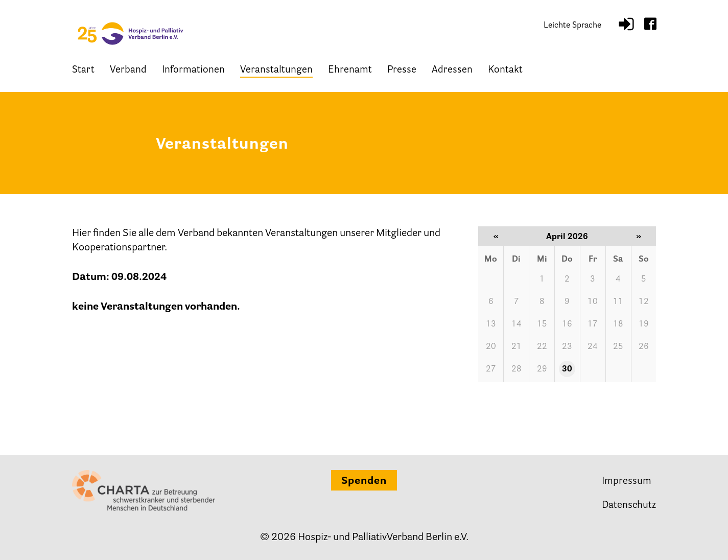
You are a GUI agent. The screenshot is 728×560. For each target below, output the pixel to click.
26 (644, 347)
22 (542, 347)
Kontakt (505, 70)
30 (567, 369)
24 (593, 347)
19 (644, 324)
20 (491, 347)
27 (491, 369)
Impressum (627, 482)
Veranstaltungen (276, 70)
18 (618, 324)
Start (83, 70)
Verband (128, 70)
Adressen (452, 70)
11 (618, 302)
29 (542, 369)
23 (567, 347)
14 (516, 324)
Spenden (364, 481)
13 (491, 324)
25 (618, 347)
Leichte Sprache (572, 26)
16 (567, 324)
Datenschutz (629, 506)
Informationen (193, 70)
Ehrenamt (350, 70)
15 (542, 324)
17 (593, 324)
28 (516, 369)
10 (593, 302)
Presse (402, 70)
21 (516, 347)
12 (644, 302)
